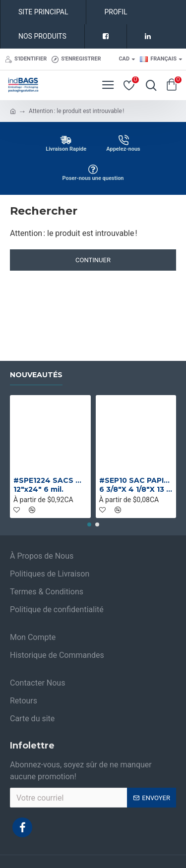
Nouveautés (36, 375)
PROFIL (116, 12)
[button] (89, 524)
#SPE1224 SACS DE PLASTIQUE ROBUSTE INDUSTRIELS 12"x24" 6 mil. (50, 485)
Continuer (93, 260)
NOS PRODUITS (42, 36)
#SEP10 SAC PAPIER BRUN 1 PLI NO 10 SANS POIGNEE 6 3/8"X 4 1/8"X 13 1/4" (136, 485)
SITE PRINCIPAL (43, 12)
